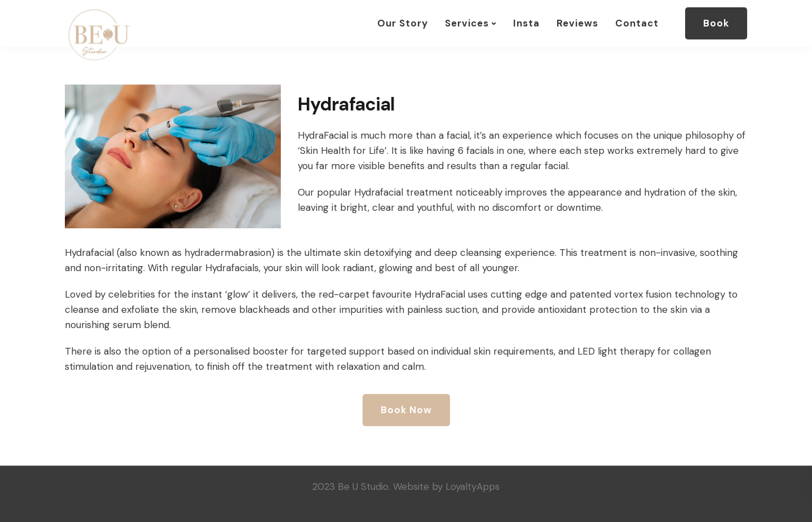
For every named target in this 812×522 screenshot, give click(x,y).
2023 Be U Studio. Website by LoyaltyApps (406, 486)
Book (716, 23)
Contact (637, 23)
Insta (526, 23)
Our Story (403, 23)
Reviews (577, 23)
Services (467, 23)
